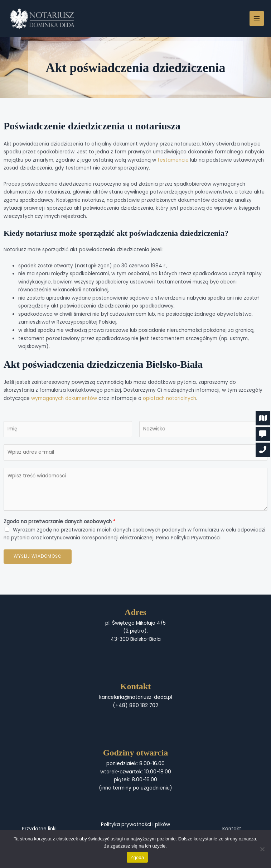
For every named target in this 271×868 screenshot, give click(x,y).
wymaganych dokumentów (64, 398)
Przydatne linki (39, 829)
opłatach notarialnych (170, 398)
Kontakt (232, 829)
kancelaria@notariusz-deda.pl (136, 697)
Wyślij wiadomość (38, 556)
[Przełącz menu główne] (257, 18)
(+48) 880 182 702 (135, 705)
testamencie (173, 160)
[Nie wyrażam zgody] (262, 849)
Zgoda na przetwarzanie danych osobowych (60, 522)
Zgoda (137, 857)
